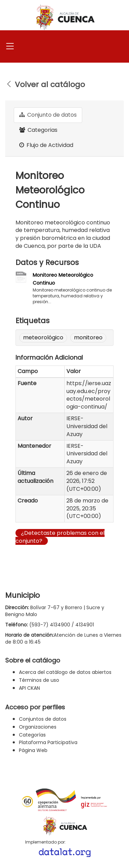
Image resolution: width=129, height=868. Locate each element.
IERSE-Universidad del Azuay (87, 426)
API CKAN (29, 688)
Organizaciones (38, 727)
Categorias (38, 130)
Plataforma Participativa (48, 742)
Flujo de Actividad (46, 145)
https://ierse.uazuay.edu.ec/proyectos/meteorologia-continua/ (89, 395)
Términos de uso (39, 680)
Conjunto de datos (48, 115)
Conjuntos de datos (43, 719)
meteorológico (43, 337)
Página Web (33, 750)
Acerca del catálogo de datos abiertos (65, 672)
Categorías (32, 735)
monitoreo (88, 337)
